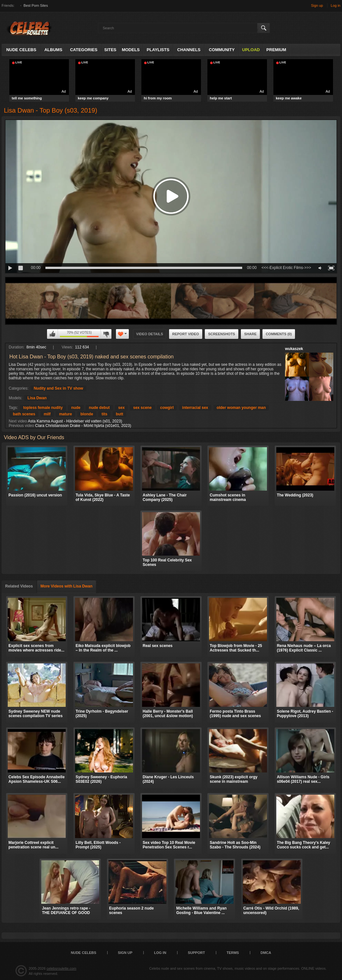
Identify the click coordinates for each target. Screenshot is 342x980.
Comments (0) (279, 334)
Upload (251, 50)
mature (65, 414)
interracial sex (195, 408)
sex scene (142, 408)
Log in (336, 5)
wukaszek (294, 349)
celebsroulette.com (62, 968)
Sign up (317, 5)
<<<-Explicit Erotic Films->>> (286, 268)
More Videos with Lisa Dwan (66, 586)
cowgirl (167, 408)
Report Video (186, 334)
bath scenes (24, 414)
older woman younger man (241, 408)
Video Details (150, 334)
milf (47, 414)
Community (222, 50)
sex (121, 408)
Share (250, 334)
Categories (84, 50)
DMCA (266, 953)
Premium (276, 50)
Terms (233, 953)
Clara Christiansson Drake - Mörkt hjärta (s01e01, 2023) (83, 426)
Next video (18, 421)
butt (120, 414)
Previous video (21, 426)
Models (131, 50)
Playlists (158, 50)
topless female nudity (43, 408)
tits (104, 414)
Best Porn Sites (36, 5)
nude (76, 408)
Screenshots (222, 334)
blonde (87, 414)
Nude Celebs (21, 50)
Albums (53, 50)
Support (196, 953)
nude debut (99, 408)
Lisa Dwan (37, 398)
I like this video (52, 334)
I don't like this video (106, 334)
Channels (189, 50)
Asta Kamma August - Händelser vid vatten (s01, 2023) (75, 421)
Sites (110, 50)
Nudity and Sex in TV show (58, 388)
